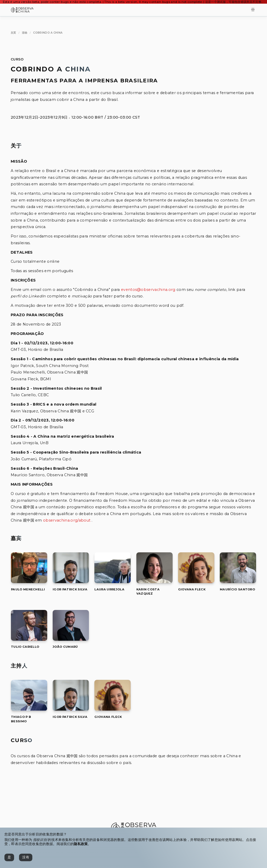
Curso (17, 59)
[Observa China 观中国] (22, 11)
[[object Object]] (28, 589)
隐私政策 (81, 844)
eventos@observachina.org (148, 290)
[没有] (26, 857)
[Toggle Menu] (253, 10)
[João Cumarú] (71, 639)
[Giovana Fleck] (196, 582)
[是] (9, 857)
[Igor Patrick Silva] (71, 582)
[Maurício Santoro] (238, 582)
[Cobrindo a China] (48, 33)
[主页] (13, 33)
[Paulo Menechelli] (29, 582)
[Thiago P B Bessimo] (29, 709)
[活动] (25, 33)
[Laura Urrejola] (113, 582)
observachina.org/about (67, 520)
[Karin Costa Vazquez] (154, 582)
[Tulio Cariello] (29, 639)
